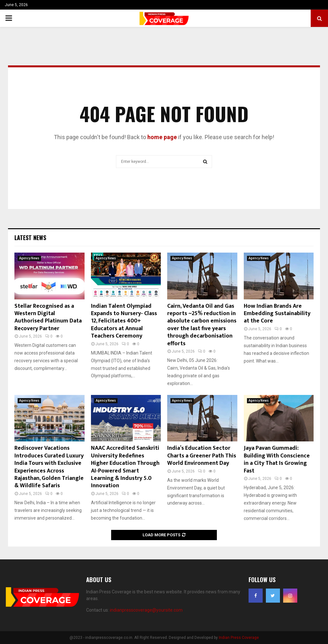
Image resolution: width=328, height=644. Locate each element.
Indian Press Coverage (239, 638)
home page (162, 137)
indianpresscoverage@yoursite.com (146, 610)
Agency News (29, 258)
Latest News (30, 238)
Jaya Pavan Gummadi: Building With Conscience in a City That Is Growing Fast (277, 459)
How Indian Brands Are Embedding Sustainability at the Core (277, 314)
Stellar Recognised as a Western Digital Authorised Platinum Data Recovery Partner (48, 317)
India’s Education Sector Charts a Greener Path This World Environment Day (202, 456)
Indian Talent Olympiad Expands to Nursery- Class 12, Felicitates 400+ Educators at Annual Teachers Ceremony (124, 321)
